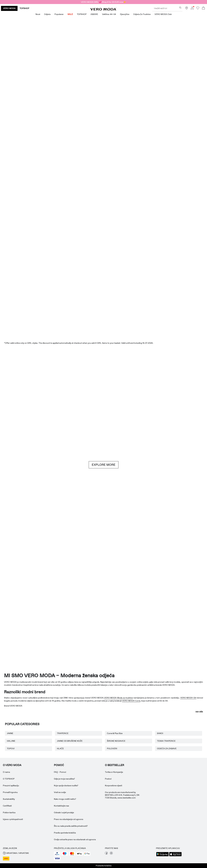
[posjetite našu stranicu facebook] (106, 854)
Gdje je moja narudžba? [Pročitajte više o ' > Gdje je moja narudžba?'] (64, 779)
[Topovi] (86, 153)
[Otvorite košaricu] (203, 8)
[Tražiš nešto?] (180, 8)
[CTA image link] (17, 153)
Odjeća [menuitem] (47, 14)
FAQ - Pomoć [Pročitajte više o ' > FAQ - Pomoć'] (60, 772)
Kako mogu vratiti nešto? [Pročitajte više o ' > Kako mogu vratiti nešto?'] (65, 799)
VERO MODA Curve (131, 701)
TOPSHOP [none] (24, 8)
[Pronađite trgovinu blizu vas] (187, 9)
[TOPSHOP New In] (187, 626)
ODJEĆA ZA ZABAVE (167, 749)
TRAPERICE (63, 733)
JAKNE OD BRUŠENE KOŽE (70, 741)
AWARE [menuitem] (94, 14)
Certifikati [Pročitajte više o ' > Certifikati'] (7, 806)
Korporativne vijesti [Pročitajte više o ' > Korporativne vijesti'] (113, 786)
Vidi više (199, 712)
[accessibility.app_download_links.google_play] (162, 856)
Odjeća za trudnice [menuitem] (142, 14)
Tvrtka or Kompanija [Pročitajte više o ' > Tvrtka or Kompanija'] (114, 772)
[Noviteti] (51, 80)
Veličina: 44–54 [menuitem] (109, 14)
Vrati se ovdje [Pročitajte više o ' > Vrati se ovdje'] (60, 792)
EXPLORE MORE (104, 465)
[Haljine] (51, 153)
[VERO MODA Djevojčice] (62, 626)
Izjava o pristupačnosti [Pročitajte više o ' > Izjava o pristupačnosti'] (13, 819)
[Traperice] (173, 395)
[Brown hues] (103, 395)
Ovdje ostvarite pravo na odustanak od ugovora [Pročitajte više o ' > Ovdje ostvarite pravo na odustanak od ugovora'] (75, 839)
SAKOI (160, 733)
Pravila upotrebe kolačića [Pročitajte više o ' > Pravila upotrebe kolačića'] (65, 833)
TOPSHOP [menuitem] (82, 14)
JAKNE (10, 733)
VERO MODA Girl (188, 698)
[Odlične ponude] (156, 81)
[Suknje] (156, 153)
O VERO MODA (12, 765)
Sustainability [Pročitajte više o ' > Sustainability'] (9, 799)
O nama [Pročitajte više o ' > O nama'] (6, 772)
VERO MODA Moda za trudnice (118, 698)
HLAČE (60, 749)
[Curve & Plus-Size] (145, 626)
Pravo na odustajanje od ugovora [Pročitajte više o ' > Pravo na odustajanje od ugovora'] (68, 819)
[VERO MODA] (103, 10)
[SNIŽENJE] (103, 313)
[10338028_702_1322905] (156, 536)
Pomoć (59, 765)
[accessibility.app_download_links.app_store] (175, 856)
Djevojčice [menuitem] (125, 14)
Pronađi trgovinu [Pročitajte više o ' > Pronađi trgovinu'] (10, 792)
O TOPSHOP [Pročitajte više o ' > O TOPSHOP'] (9, 779)
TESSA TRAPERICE (166, 741)
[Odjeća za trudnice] (20, 626)
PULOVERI (112, 749)
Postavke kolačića (104, 866)
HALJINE (11, 741)
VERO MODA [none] (9, 8)
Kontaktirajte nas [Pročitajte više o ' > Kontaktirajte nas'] (61, 806)
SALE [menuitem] (70, 14)
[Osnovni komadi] (51, 535)
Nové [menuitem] (38, 14)
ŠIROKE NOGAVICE (116, 741)
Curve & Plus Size (115, 733)
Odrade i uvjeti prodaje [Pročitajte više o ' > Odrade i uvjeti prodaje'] (64, 812)
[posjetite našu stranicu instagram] (111, 854)
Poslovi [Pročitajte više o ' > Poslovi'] (108, 779)
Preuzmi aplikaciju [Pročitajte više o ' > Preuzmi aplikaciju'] (11, 786)
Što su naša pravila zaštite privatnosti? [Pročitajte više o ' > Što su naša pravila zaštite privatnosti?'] (71, 826)
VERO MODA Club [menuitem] (163, 14)
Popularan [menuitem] (59, 14)
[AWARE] (103, 626)
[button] (27, 853)
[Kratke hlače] (121, 153)
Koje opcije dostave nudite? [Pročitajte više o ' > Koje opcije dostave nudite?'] (66, 786)
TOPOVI (11, 749)
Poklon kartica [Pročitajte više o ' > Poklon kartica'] (9, 812)
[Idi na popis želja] (198, 9)
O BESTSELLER (114, 765)
